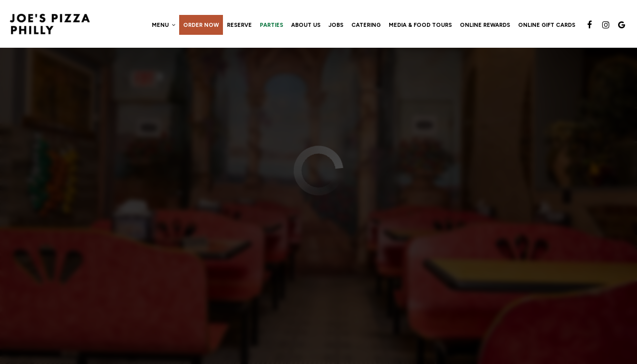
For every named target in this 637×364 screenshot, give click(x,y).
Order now (201, 25)
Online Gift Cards (547, 25)
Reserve (239, 25)
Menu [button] (163, 25)
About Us (306, 25)
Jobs (336, 25)
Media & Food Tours (420, 25)
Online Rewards (485, 25)
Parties (271, 25)
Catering (366, 25)
